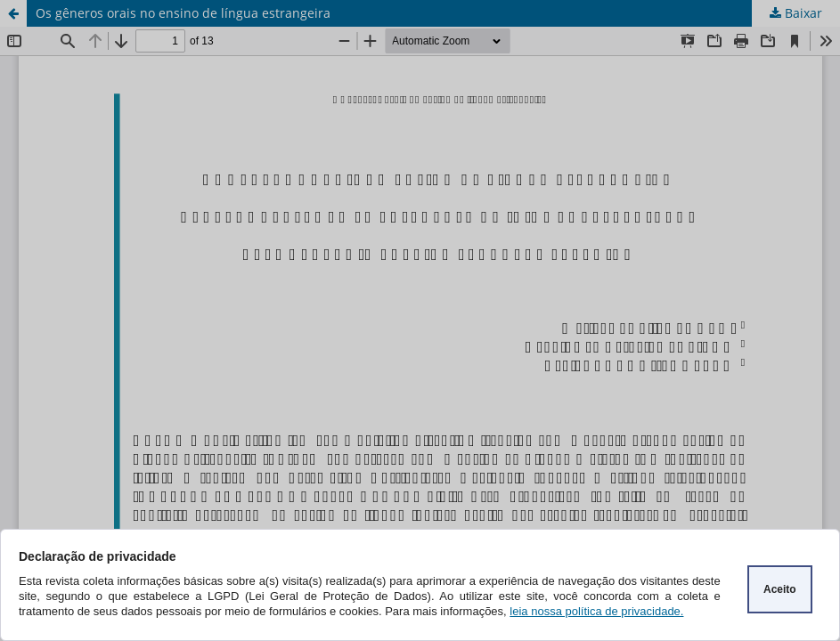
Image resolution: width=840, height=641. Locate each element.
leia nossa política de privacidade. (596, 611)
